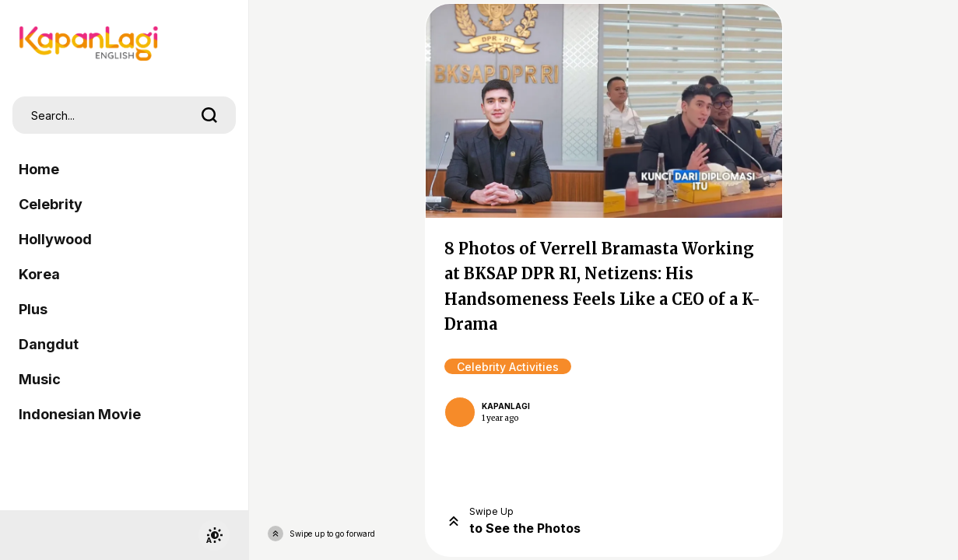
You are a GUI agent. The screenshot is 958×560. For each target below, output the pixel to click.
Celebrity (51, 204)
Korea (39, 274)
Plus (33, 309)
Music (40, 379)
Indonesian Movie (80, 414)
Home (39, 169)
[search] (209, 115)
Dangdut (49, 344)
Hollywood (55, 239)
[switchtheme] (214, 535)
